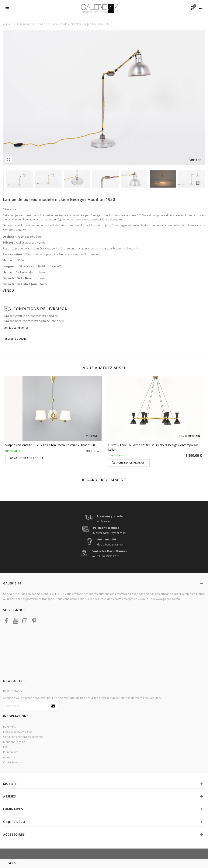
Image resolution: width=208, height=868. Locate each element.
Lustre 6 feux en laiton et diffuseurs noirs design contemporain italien (153, 447)
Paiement (9, 727)
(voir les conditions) (15, 328)
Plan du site (11, 752)
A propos (9, 757)
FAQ (6, 747)
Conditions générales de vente (23, 737)
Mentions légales (14, 742)
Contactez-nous (13, 762)
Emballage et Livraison (18, 732)
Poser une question (15, 339)
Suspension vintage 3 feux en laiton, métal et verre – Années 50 (50, 445)
